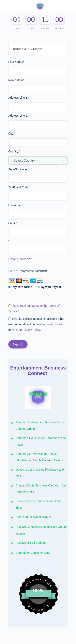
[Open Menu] (6, 6)
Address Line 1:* (19, 98)
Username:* (16, 205)
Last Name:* (16, 80)
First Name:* (16, 62)
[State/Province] (38, 178)
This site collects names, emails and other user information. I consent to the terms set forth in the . (36, 324)
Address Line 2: (18, 116)
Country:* (14, 151)
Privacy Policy (31, 330)
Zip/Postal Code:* (19, 187)
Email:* (13, 223)
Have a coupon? (20, 259)
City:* (12, 133)
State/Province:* (18, 169)
